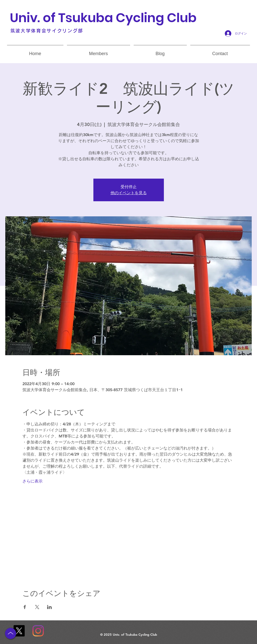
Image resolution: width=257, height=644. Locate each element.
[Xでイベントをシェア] (37, 607)
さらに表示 (32, 481)
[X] (19, 631)
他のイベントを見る (129, 193)
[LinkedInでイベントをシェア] (49, 607)
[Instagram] (38, 631)
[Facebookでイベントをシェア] (25, 607)
